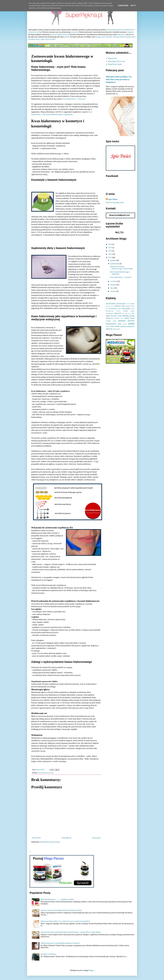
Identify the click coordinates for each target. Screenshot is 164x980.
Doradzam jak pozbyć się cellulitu (118, 30)
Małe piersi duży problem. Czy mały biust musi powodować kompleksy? (119, 79)
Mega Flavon (112, 58)
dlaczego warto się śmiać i (104, 37)
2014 (110, 257)
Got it (133, 6)
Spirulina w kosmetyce (48, 954)
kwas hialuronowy (44, 773)
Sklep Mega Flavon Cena (117, 61)
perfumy (117, 318)
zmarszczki (74, 32)
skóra (120, 324)
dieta (123, 306)
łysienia (67, 37)
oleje (133, 313)
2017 (110, 248)
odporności (121, 34)
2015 (110, 254)
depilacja (118, 306)
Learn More (123, 6)
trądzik (125, 324)
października (115, 264)
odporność (118, 313)
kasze (119, 309)
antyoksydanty (111, 304)
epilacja (128, 306)
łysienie (118, 311)
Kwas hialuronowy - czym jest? (74, 99)
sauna (115, 321)
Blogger (91, 970)
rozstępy (108, 321)
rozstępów (130, 32)
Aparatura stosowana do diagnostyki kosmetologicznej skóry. (61, 910)
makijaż (126, 311)
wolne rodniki (115, 326)
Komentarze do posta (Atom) (50, 842)
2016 (110, 251)
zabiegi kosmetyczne (127, 326)
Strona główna (66, 838)
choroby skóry (110, 306)
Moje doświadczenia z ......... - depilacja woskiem (57, 899)
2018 (110, 244)
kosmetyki (126, 308)
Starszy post (96, 838)
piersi (122, 318)
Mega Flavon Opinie (115, 64)
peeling (126, 316)
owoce (120, 316)
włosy (108, 326)
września (114, 281)
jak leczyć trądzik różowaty (59, 34)
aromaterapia (121, 304)
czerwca (113, 291)
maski (132, 311)
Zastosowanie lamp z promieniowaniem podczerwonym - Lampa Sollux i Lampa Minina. (71, 932)
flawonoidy (113, 308)
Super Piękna (113, 199)
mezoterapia (110, 313)
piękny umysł (129, 318)
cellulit (132, 304)
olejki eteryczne (111, 316)
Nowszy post (36, 838)
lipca (112, 288)
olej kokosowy (126, 313)
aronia (128, 304)
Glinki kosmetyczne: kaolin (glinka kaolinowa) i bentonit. (60, 943)
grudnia (113, 260)
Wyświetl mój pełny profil (115, 202)
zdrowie (109, 329)
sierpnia (113, 285)
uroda (52, 773)
